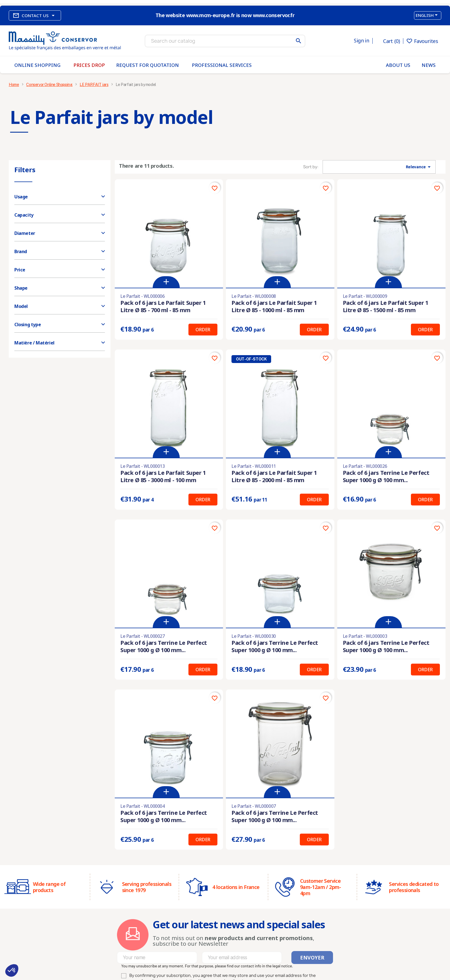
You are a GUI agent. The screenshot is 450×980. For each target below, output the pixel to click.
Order (203, 330)
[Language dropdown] (428, 15)
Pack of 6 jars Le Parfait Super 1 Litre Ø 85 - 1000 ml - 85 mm (274, 306)
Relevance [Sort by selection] (419, 167)
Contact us (35, 15)
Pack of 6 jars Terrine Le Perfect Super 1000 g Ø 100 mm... (386, 476)
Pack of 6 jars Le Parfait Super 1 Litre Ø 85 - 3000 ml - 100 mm (163, 476)
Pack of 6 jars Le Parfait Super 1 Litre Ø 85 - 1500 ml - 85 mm (386, 306)
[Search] (225, 41)
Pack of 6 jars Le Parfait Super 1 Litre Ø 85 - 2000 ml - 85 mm (274, 476)
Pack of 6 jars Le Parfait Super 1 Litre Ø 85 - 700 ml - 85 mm (163, 306)
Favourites (422, 41)
